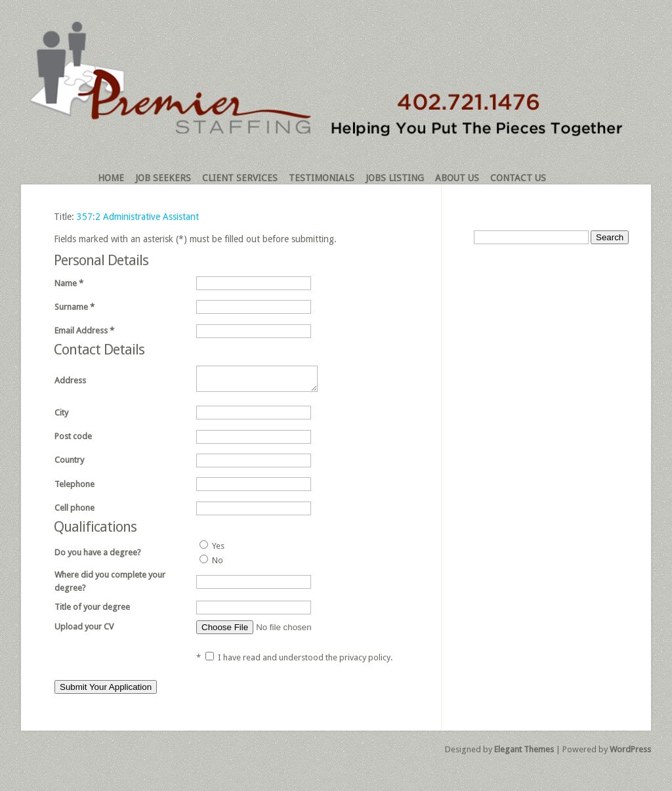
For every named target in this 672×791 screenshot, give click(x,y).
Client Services (240, 178)
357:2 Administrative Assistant (138, 217)
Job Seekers (163, 178)
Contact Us (518, 178)
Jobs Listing (395, 178)
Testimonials (322, 178)
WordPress (630, 753)
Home (111, 178)
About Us (457, 178)
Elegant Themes (524, 753)
